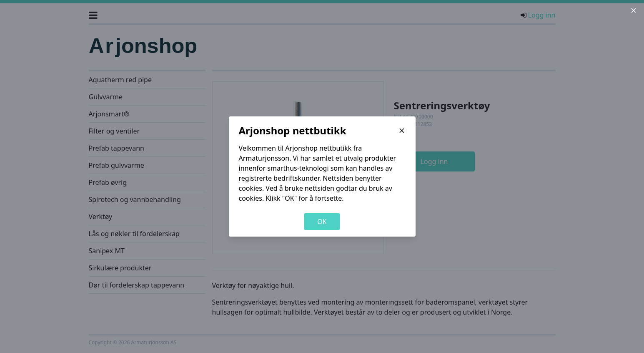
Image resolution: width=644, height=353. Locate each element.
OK (322, 222)
